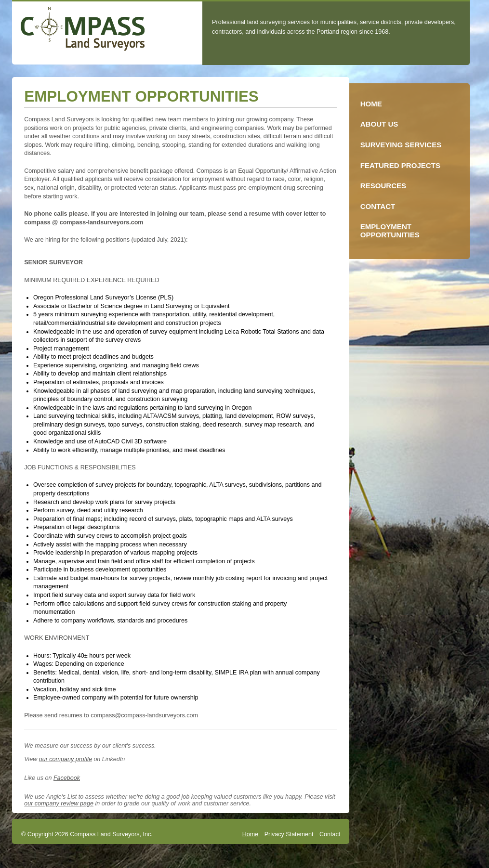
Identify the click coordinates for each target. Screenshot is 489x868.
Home (250, 834)
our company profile (66, 759)
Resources (383, 186)
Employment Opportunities (390, 231)
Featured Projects (400, 165)
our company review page (59, 803)
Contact (330, 834)
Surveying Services (401, 145)
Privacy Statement (289, 834)
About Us (379, 124)
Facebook (67, 778)
